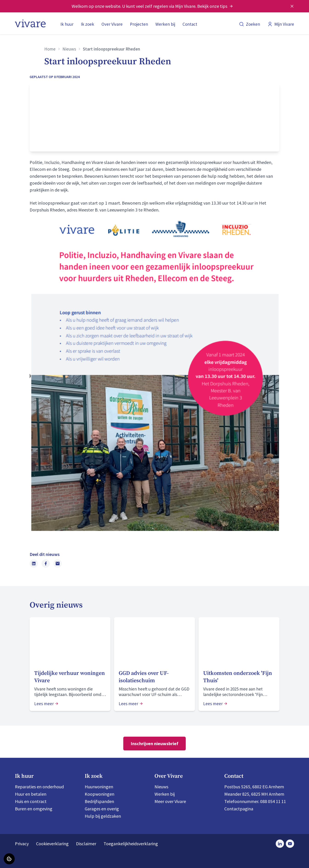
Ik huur (67, 24)
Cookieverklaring (52, 844)
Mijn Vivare (281, 24)
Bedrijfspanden (99, 801)
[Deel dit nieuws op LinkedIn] (34, 564)
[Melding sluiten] (292, 6)
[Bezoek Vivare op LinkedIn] (280, 844)
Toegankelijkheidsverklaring (131, 844)
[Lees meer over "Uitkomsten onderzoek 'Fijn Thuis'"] (239, 677)
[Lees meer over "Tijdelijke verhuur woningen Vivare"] (70, 677)
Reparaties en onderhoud (39, 787)
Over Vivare (112, 24)
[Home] (30, 23)
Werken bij (165, 24)
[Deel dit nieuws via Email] (58, 564)
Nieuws (69, 49)
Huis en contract (31, 801)
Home (50, 49)
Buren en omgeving (34, 809)
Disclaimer (86, 844)
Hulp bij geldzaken (103, 816)
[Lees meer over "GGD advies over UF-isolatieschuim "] (154, 677)
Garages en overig (102, 809)
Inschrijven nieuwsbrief (154, 743)
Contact (190, 24)
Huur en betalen (31, 794)
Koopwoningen (100, 794)
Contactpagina (239, 809)
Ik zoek (87, 24)
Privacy (22, 844)
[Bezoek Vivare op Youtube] (290, 844)
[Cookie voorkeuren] (9, 859)
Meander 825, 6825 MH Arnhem (254, 794)
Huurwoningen (99, 787)
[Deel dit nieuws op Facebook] (46, 564)
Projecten (139, 24)
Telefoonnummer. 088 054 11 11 (255, 801)
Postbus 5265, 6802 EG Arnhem (254, 787)
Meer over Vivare (170, 801)
